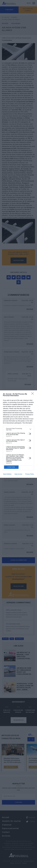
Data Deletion (7, 474)
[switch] (29, 434)
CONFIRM (11, 467)
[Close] (33, 394)
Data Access (18, 474)
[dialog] (18, 434)
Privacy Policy (30, 474)
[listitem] (18, 429)
